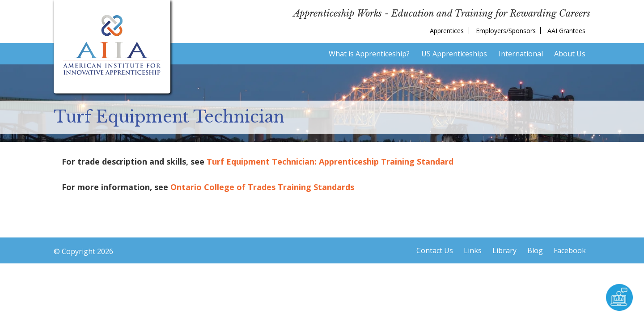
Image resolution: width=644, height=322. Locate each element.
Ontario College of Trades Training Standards (262, 187)
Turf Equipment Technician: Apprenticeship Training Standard (330, 161)
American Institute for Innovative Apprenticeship (112, 45)
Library (504, 250)
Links (473, 250)
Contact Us (435, 250)
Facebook (570, 250)
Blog (535, 250)
